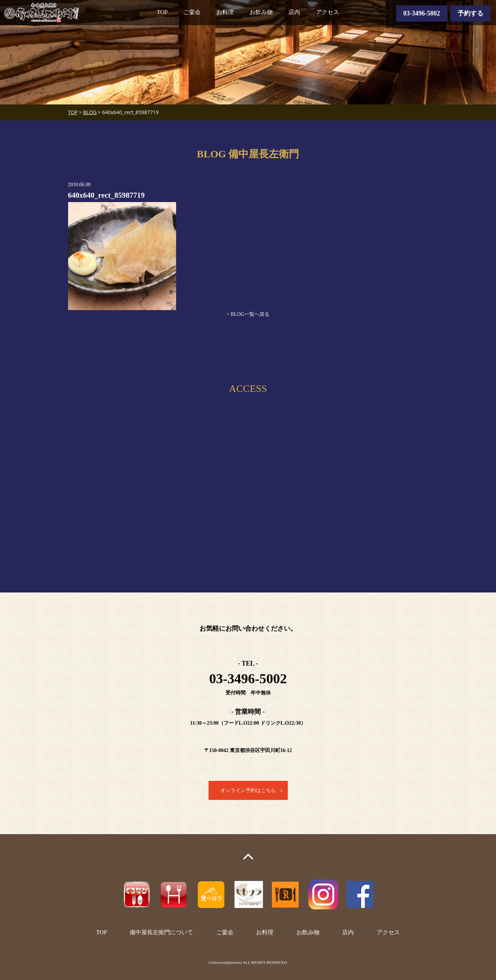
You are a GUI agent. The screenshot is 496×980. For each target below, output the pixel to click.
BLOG (90, 112)
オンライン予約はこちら (248, 790)
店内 (294, 12)
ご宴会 (192, 12)
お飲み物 (261, 12)
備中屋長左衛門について (161, 932)
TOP (162, 12)
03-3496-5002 (422, 13)
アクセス (327, 12)
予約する (470, 13)
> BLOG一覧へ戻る (248, 314)
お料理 (225, 12)
